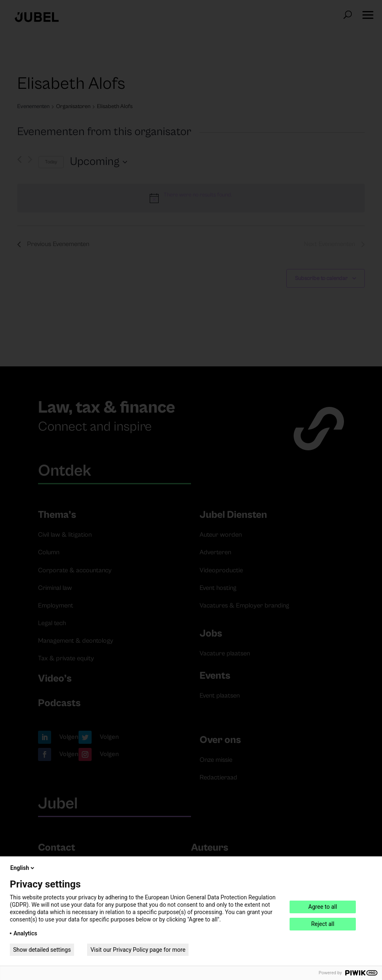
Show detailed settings (42, 950)
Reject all (323, 924)
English (23, 868)
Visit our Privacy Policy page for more (138, 950)
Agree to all (323, 907)
